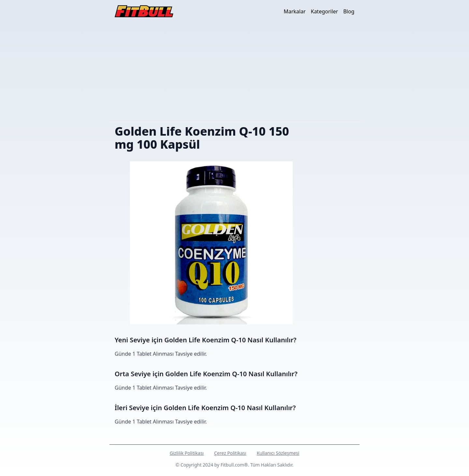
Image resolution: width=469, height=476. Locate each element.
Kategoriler (324, 11)
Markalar (295, 11)
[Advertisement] (234, 71)
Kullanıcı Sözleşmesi (278, 453)
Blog (349, 11)
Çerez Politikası (230, 453)
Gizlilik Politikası (187, 453)
